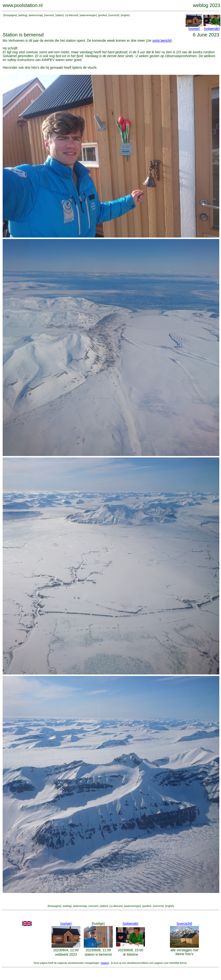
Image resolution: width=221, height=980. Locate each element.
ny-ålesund (72, 15)
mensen (49, 15)
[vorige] (194, 29)
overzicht (114, 15)
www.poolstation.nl (23, 5)
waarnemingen (88, 15)
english (125, 15)
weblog (23, 15)
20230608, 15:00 (130, 950)
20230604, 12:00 (66, 950)
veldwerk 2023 (66, 954)
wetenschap (36, 15)
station (60, 15)
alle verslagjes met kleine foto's (184, 952)
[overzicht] (184, 924)
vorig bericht (162, 41)
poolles (103, 15)
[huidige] (98, 924)
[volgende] (212, 29)
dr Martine (130, 954)
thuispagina (10, 15)
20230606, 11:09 (98, 950)
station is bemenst (98, 954)
